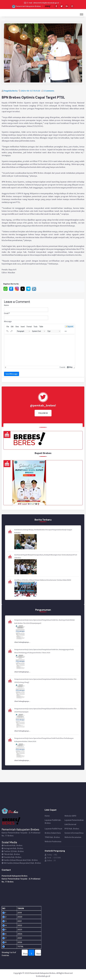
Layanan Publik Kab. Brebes (53, 822)
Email (7, 313)
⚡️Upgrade (69, 326)
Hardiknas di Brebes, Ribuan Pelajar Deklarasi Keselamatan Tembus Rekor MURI (43, 580)
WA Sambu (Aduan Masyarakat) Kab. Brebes (22, 863)
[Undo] (8, 331)
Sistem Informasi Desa (74, 833)
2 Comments (49, 91)
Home (47, 816)
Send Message (12, 374)
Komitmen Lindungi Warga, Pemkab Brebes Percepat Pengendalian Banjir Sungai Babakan (43, 531)
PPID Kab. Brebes (72, 829)
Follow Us (43, 413)
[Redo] (11, 331)
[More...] (66, 331)
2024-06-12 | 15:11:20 (31, 91)
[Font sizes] (54, 331)
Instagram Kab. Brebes (13, 848)
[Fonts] (39, 331)
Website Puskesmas (53, 841)
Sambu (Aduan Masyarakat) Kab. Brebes (21, 860)
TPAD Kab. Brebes (52, 837)
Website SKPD (70, 816)
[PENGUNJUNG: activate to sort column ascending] (31, 908)
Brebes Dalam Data (53, 833)
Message (8, 321)
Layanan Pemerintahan (74, 820)
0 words (62, 367)
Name (6, 305)
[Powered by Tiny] (70, 367)
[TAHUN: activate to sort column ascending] (15, 908)
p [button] (6, 367)
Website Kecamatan (73, 837)
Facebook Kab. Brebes (13, 845)
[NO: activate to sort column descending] (6, 908)
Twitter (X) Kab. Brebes (14, 851)
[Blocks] (23, 331)
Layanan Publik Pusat (53, 829)
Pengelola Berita (11, 91)
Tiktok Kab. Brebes (12, 854)
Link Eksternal (70, 824)
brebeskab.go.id (43, 976)
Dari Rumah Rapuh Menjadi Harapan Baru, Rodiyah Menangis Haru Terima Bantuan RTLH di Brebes (46, 556)
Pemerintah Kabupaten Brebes (28, 6)
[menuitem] (8, 327)
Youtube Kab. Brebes (13, 857)
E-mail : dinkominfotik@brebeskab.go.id (43, 3)
